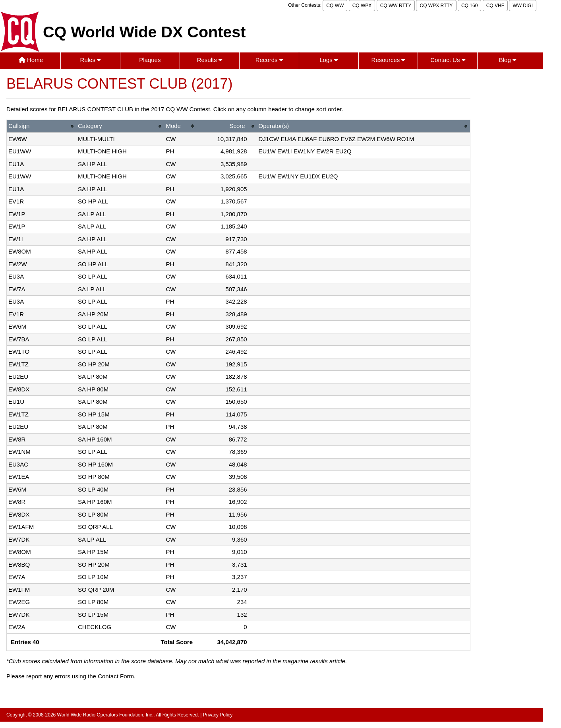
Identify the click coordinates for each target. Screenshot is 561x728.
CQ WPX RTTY (436, 6)
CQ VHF (495, 6)
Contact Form (116, 676)
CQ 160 (469, 6)
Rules (91, 60)
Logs (329, 60)
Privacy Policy (218, 715)
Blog (508, 60)
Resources (388, 60)
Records (269, 60)
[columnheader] (42, 127)
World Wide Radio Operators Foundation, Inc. (105, 715)
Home (31, 60)
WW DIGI (523, 6)
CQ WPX (362, 6)
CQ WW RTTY (396, 6)
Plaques (150, 60)
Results (210, 60)
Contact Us (448, 60)
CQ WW (335, 6)
